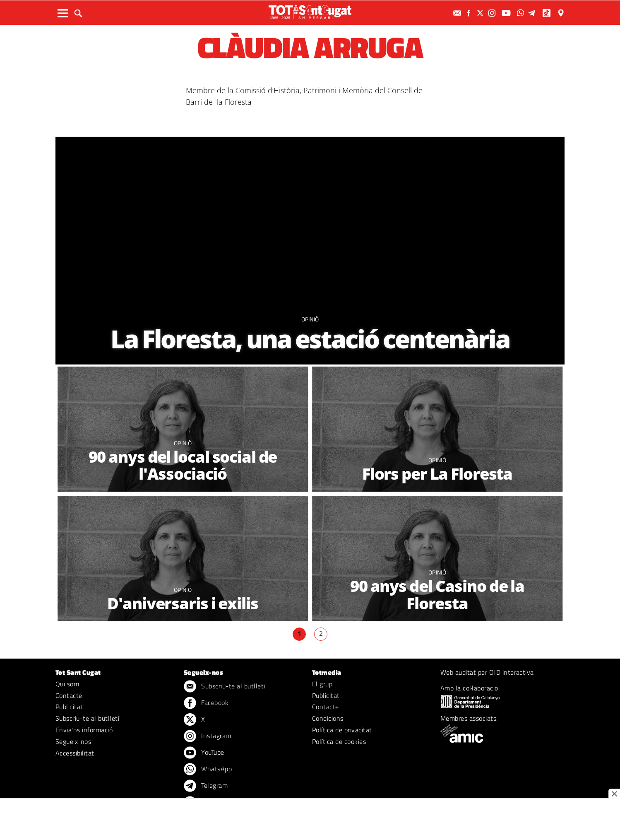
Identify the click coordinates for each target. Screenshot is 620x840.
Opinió (310, 319)
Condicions (328, 718)
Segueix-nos (73, 741)
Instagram (208, 736)
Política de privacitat (342, 730)
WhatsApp (208, 770)
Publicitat (69, 707)
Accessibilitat (75, 753)
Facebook (206, 703)
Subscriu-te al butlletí (87, 718)
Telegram (206, 786)
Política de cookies (339, 741)
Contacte (69, 695)
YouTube (204, 753)
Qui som (67, 684)
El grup (322, 684)
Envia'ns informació (84, 730)
